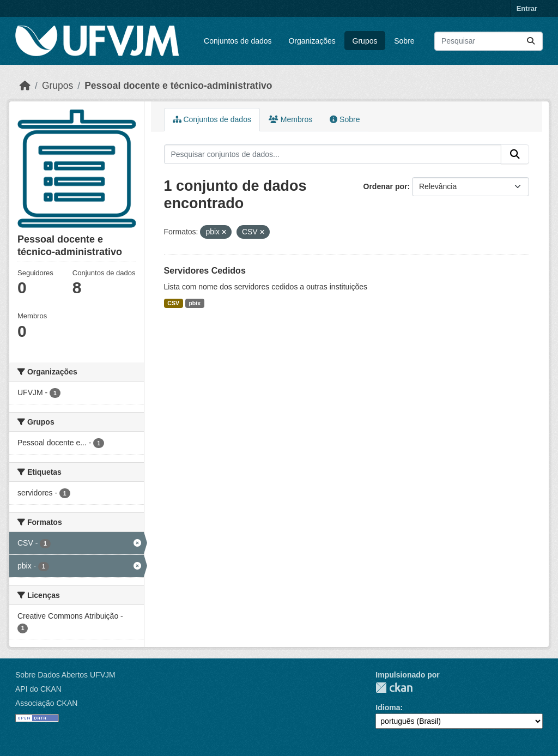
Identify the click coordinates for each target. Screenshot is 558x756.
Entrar (527, 8)
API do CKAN (38, 689)
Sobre (404, 41)
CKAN (394, 688)
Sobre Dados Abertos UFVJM (65, 675)
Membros (290, 119)
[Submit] (531, 41)
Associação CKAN (46, 703)
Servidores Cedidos (205, 271)
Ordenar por (386, 186)
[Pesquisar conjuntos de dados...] (489, 41)
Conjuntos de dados (238, 41)
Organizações (312, 41)
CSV (173, 303)
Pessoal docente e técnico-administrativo (178, 86)
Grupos (365, 41)
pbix (195, 303)
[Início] (25, 86)
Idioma (388, 707)
